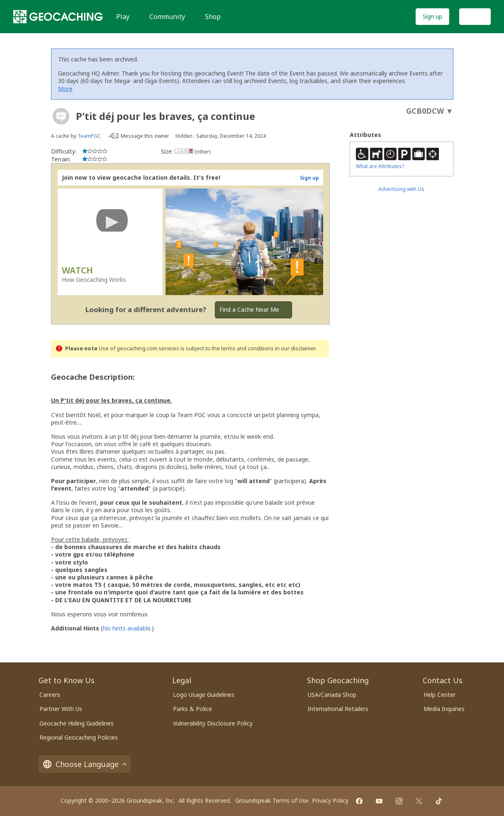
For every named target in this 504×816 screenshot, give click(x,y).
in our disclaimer (295, 348)
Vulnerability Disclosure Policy (213, 723)
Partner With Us (61, 709)
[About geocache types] (61, 116)
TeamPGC (89, 136)
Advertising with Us (401, 189)
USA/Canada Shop (332, 695)
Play (123, 17)
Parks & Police (192, 709)
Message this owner (145, 136)
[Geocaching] (58, 17)
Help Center (439, 695)
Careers (50, 695)
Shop (213, 17)
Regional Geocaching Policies (79, 737)
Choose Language (85, 764)
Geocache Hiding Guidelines (77, 723)
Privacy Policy (330, 800)
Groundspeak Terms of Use (272, 800)
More (65, 89)
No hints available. (127, 628)
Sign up (432, 16)
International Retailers (338, 709)
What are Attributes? (380, 166)
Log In (475, 16)
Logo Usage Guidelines (204, 695)
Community (167, 17)
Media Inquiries (444, 709)
